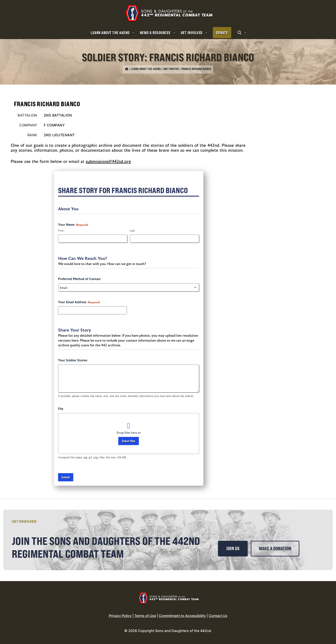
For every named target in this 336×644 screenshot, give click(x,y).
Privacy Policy (120, 616)
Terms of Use (145, 616)
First (61, 231)
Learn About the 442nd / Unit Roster (155, 69)
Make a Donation (275, 549)
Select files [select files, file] (129, 441)
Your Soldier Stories (73, 360)
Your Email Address (79, 302)
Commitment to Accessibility (182, 616)
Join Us (233, 549)
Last (132, 231)
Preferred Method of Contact (79, 279)
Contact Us (218, 616)
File (61, 409)
